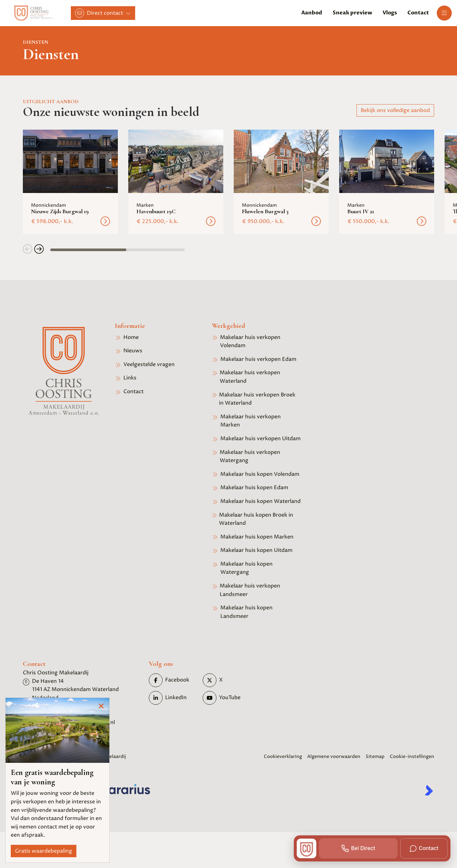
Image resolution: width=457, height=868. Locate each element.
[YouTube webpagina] (228, 698)
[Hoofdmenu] (444, 13)
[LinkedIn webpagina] (174, 698)
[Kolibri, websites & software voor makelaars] (429, 790)
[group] (70, 182)
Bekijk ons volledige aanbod (395, 110)
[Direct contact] (103, 13)
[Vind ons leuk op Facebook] (174, 680)
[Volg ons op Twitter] (228, 680)
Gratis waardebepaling (44, 851)
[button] (28, 250)
